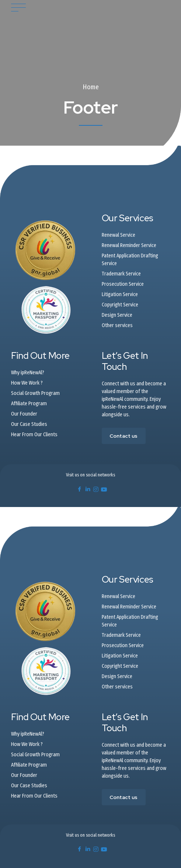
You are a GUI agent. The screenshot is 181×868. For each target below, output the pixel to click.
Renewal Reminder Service (129, 245)
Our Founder (24, 414)
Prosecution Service (123, 284)
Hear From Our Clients (34, 435)
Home (91, 87)
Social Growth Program (35, 393)
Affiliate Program (29, 404)
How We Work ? (27, 383)
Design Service (117, 315)
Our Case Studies (29, 424)
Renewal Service (119, 235)
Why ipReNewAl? (28, 373)
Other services (117, 325)
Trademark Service (121, 274)
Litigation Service (120, 294)
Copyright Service (120, 305)
